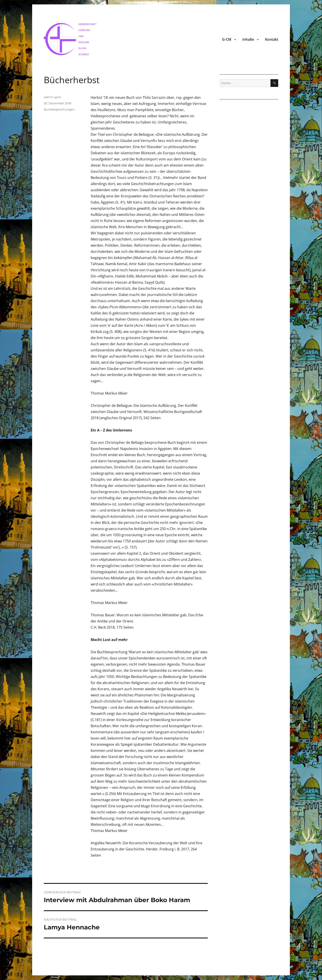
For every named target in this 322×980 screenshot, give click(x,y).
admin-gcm (52, 97)
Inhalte (248, 39)
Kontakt (272, 39)
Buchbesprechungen (59, 109)
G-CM (227, 39)
